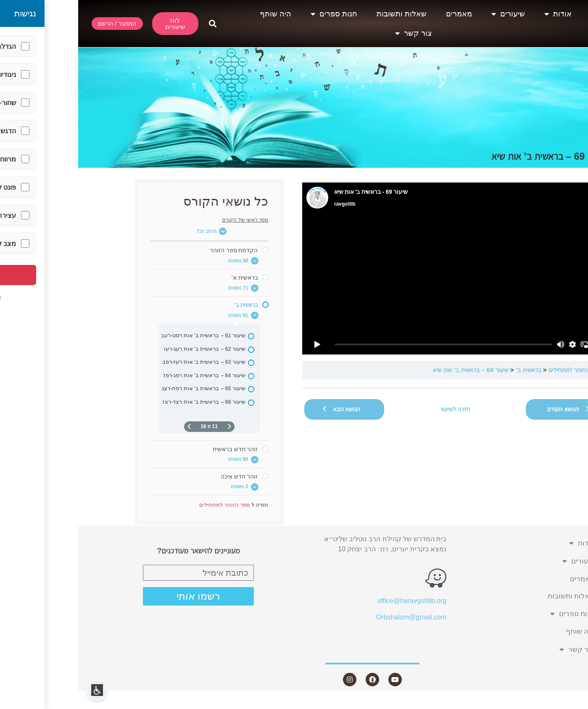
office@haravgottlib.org (334, 601)
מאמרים (381, 14)
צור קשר (335, 33)
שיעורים (430, 14)
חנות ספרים (256, 14)
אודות (480, 14)
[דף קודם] (151, 427)
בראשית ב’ (450, 370)
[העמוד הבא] (111, 427)
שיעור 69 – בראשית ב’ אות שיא (392, 370)
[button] (135, 24)
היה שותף (197, 14)
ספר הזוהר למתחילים (496, 370)
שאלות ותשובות (323, 14)
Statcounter (571, 704)
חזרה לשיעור (377, 409)
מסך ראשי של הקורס (167, 220)
